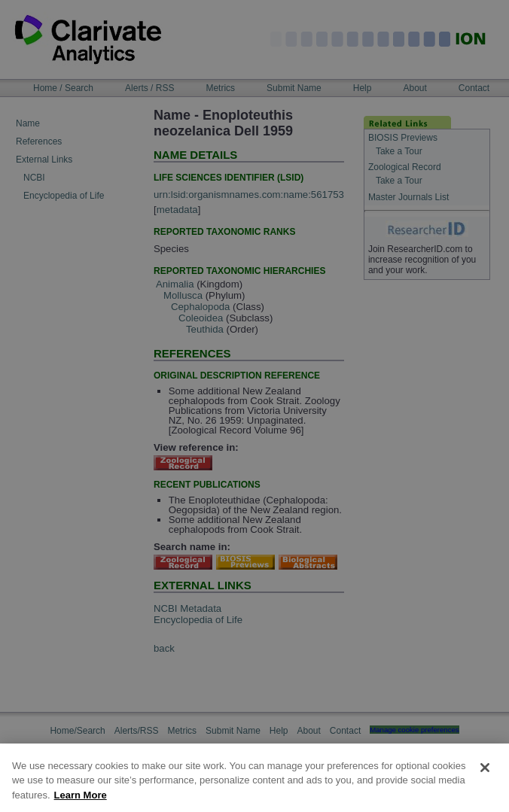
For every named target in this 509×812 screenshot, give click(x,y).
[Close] (485, 783)
